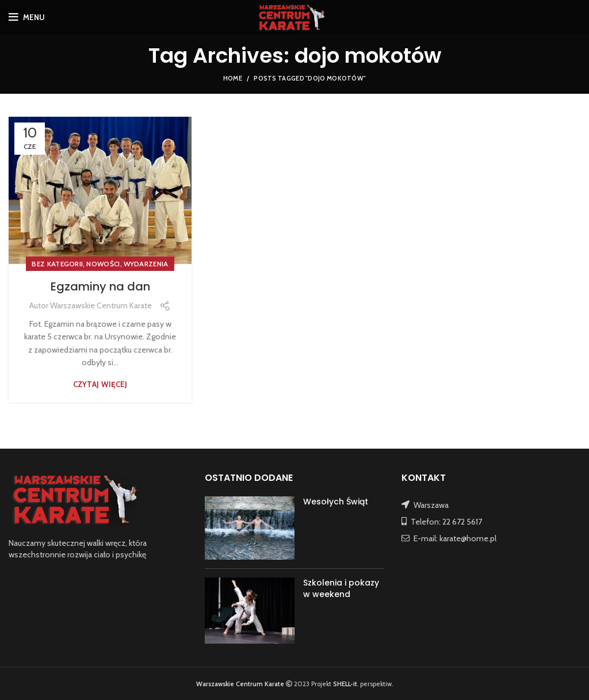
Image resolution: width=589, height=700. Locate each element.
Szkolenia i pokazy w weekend (341, 588)
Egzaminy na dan (100, 286)
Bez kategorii (57, 264)
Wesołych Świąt (336, 502)
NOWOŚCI (103, 264)
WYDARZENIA (146, 264)
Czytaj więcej (100, 385)
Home (233, 78)
